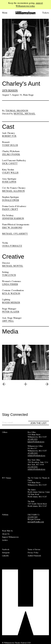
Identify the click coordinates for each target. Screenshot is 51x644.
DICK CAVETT (10, 163)
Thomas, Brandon (17, 111)
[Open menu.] (7, 13)
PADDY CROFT (10, 209)
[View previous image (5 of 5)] (4, 384)
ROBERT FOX (9, 136)
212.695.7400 (33, 517)
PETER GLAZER (11, 312)
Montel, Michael (25, 114)
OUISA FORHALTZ (12, 246)
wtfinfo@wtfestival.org (36, 456)
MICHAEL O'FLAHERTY (15, 234)
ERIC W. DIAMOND (12, 228)
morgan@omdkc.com (36, 522)
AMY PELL (8, 321)
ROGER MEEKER (11, 302)
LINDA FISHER (10, 284)
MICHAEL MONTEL (13, 266)
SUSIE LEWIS (9, 182)
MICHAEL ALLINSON (13, 191)
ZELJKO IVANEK (11, 154)
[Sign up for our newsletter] (15, 423)
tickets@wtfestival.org (36, 442)
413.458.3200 (33, 453)
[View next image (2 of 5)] (47, 384)
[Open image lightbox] (26, 384)
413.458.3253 (33, 439)
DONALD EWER (11, 200)
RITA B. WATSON (11, 293)
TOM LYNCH (9, 275)
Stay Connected (15, 415)
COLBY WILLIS (10, 173)
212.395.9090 (33, 467)
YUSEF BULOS (10, 145)
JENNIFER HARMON (13, 218)
